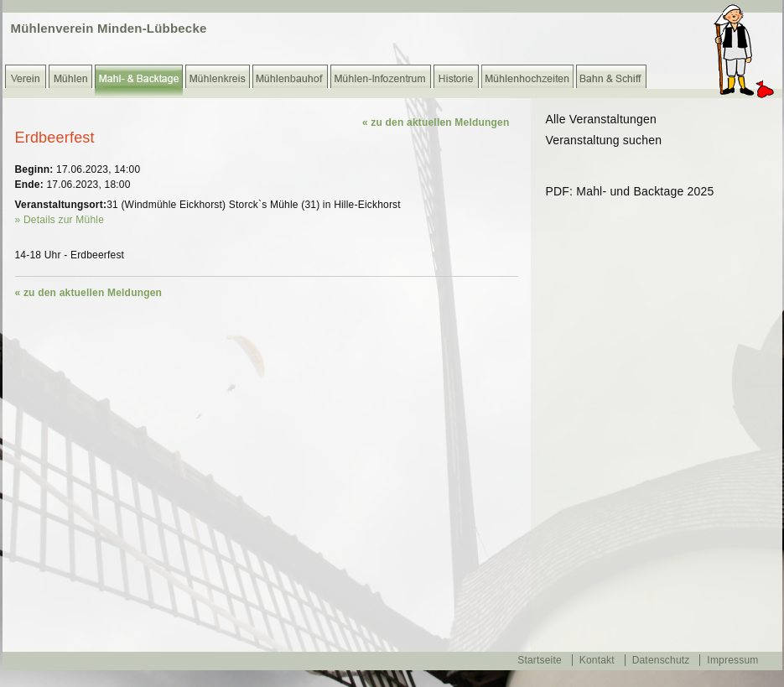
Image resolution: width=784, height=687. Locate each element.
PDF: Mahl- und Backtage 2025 (630, 191)
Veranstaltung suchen (604, 140)
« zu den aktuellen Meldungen (436, 122)
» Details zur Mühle (60, 220)
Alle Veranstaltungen (601, 119)
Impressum (732, 660)
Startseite (540, 660)
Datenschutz (661, 660)
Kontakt (597, 660)
